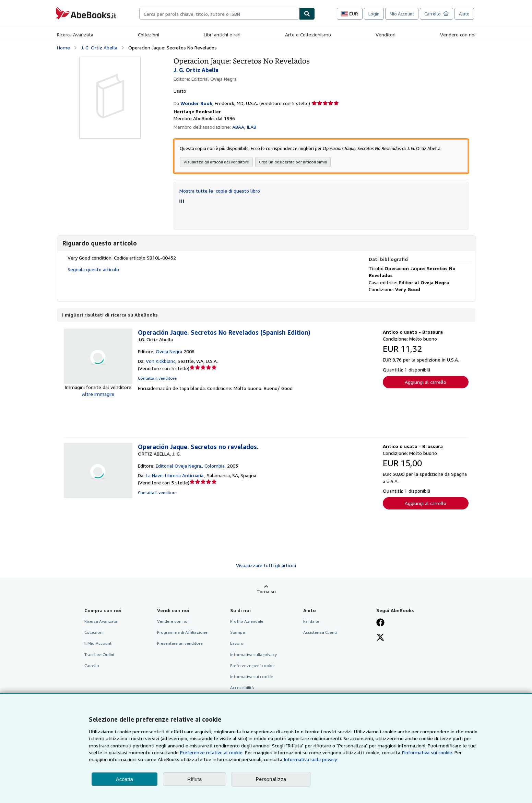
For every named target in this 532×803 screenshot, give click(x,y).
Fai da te (311, 622)
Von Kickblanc (161, 361)
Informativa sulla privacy (253, 655)
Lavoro (237, 644)
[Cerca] (307, 14)
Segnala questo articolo (93, 270)
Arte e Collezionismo (308, 35)
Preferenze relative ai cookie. (212, 752)
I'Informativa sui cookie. (427, 752)
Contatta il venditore (157, 378)
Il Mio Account (98, 644)
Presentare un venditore (180, 644)
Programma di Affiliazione (182, 633)
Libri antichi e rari (222, 35)
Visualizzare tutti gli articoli (266, 566)
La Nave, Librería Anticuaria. (175, 476)
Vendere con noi (458, 35)
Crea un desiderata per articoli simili (293, 162)
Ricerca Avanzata (75, 35)
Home (63, 48)
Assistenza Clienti (320, 633)
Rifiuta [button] (195, 779)
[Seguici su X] (380, 638)
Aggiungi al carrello (425, 382)
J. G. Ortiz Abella (99, 48)
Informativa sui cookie (252, 677)
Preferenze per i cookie (252, 666)
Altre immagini (98, 394)
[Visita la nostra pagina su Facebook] (380, 623)
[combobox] (219, 14)
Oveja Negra (169, 352)
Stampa (238, 633)
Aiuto (464, 14)
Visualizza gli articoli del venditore (216, 162)
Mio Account (402, 14)
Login (374, 14)
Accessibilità (242, 688)
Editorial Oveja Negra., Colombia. (191, 466)
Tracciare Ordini (99, 655)
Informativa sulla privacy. (311, 759)
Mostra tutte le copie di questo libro (220, 191)
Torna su (266, 592)
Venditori (386, 35)
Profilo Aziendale (247, 622)
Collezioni (149, 35)
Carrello (92, 666)
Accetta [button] (125, 779)
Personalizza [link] (271, 779)
